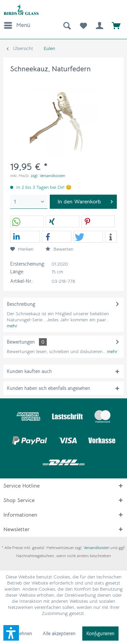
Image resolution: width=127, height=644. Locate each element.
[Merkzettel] (83, 25)
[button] (27, 222)
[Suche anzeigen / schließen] (66, 25)
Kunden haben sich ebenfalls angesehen (48, 388)
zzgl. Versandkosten (48, 176)
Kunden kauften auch (29, 371)
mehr (12, 326)
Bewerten (59, 249)
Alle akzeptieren (59, 634)
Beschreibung (21, 304)
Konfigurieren (100, 634)
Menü (17, 24)
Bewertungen (21, 342)
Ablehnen (22, 634)
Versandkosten (97, 548)
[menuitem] (17, 25)
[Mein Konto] (100, 25)
